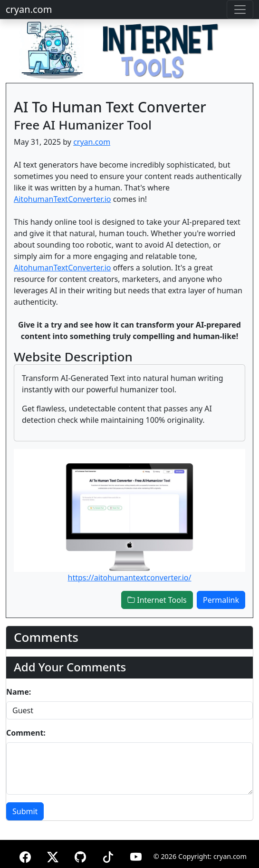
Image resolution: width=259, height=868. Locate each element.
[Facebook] (25, 855)
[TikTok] (108, 855)
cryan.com (29, 9)
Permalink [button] (221, 600)
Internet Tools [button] (157, 600)
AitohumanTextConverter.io (62, 199)
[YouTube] (136, 855)
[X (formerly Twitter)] (53, 855)
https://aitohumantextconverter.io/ (130, 578)
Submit (25, 811)
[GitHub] (80, 855)
